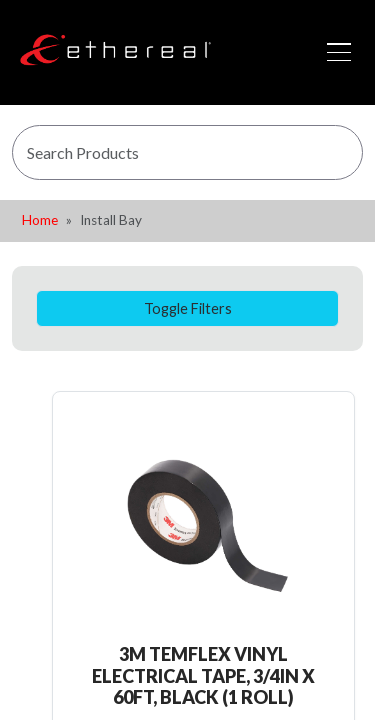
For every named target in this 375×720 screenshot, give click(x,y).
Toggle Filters (188, 308)
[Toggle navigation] (339, 52)
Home (40, 220)
